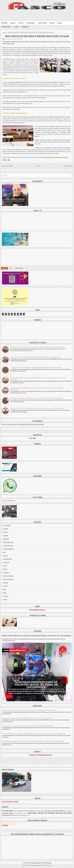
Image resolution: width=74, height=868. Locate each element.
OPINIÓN (17, 27)
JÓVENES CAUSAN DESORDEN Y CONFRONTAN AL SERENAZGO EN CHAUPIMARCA (36, 367)
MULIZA (5, 569)
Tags (11, 268)
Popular (4, 268)
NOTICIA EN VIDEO (42, 23)
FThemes (49, 865)
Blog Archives (19, 268)
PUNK (5, 590)
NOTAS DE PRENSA (8, 576)
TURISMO (14, 22)
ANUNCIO (6, 529)
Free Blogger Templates (35, 865)
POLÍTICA (60, 23)
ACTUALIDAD (4, 23)
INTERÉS (22, 22)
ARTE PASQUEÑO (32, 22)
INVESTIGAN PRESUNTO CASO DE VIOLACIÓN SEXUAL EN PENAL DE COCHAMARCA (37, 398)
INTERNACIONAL (25, 27)
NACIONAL (6, 573)
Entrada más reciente (7, 166)
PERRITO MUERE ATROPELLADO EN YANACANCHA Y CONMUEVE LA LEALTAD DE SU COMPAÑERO (33, 741)
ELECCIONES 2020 (8, 542)
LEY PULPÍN (6, 563)
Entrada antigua (68, 166)
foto (4, 553)
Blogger (49, 863)
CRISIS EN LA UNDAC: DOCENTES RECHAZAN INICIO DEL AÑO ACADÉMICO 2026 (36, 357)
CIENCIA (5, 532)
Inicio (38, 166)
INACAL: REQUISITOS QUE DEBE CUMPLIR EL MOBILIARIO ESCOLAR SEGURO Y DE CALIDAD (37, 36)
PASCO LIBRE (36, 863)
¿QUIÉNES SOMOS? (7, 26)
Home (4, 32)
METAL (5, 566)
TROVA (5, 600)
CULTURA (6, 536)
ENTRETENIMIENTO (9, 549)
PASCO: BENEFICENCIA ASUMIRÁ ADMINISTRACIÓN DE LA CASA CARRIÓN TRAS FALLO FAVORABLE (34, 734)
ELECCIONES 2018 (8, 546)
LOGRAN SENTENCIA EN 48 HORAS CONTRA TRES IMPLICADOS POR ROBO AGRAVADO (37, 408)
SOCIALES (6, 596)
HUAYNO (5, 556)
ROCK (5, 593)
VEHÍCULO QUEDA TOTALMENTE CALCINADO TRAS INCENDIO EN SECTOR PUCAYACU (37, 347)
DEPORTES (52, 23)
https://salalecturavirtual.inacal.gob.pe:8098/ (55, 157)
